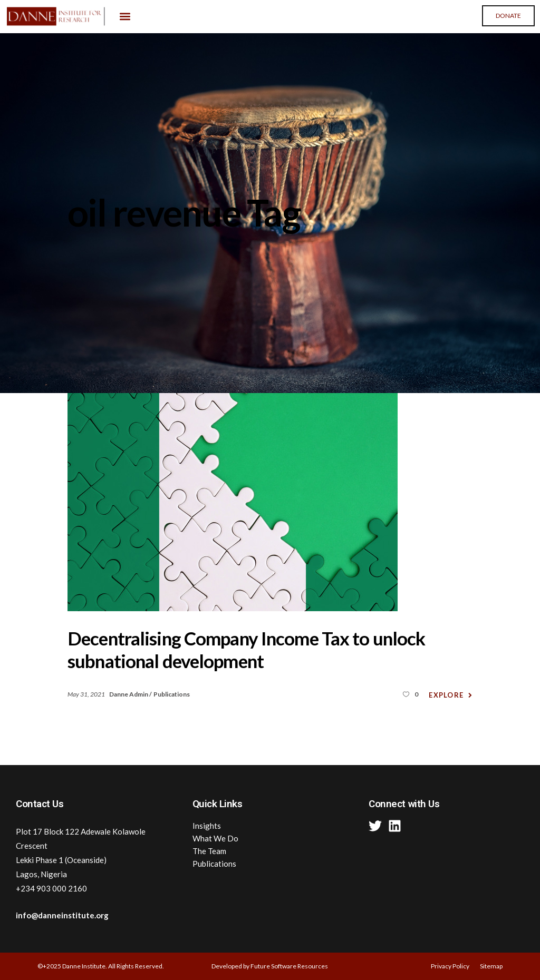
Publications (172, 694)
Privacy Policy (450, 966)
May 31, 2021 (87, 694)
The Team (209, 851)
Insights (207, 826)
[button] (125, 17)
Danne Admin (129, 694)
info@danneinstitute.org (62, 915)
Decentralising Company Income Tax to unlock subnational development (246, 649)
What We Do (215, 838)
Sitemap (491, 966)
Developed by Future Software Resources (270, 966)
